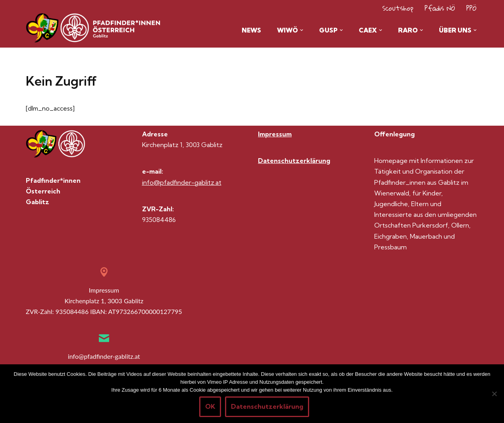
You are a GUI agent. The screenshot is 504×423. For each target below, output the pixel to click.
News (249, 30)
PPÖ (471, 8)
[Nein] (494, 394)
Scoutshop (398, 8)
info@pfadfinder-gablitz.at (182, 182)
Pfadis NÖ (440, 8)
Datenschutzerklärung (294, 161)
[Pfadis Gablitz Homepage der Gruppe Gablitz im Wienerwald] (58, 28)
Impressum (275, 134)
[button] (300, 30)
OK (210, 406)
